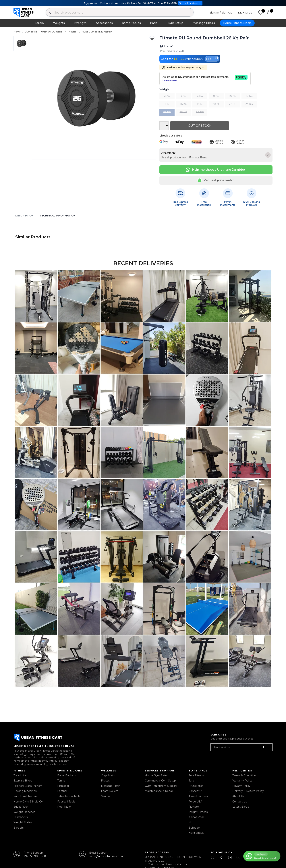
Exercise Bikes (23, 781)
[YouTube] (238, 859)
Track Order (245, 13)
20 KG (216, 104)
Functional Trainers (25, 796)
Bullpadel (195, 828)
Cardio (39, 23)
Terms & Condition (244, 775)
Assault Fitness (198, 796)
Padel (154, 23)
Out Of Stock (200, 126)
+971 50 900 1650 (35, 856)
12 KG (249, 96)
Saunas (106, 796)
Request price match (216, 180)
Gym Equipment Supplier (161, 786)
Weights (59, 23)
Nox (191, 822)
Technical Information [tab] (58, 216)
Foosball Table (66, 802)
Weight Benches (24, 812)
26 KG (167, 112)
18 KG (200, 104)
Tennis (61, 781)
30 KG (200, 112)
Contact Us (240, 802)
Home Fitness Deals (237, 23)
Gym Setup (175, 23)
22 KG (233, 104)
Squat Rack (21, 807)
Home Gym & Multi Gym (29, 802)
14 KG (167, 104)
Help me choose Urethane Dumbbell (216, 170)
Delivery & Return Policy (248, 791)
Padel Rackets (67, 775)
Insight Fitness (198, 812)
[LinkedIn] (230, 859)
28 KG (183, 112)
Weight (165, 90)
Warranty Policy (242, 781)
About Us (238, 796)
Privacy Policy (241, 786)
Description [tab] (24, 216)
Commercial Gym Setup (160, 781)
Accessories (104, 23)
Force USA (195, 802)
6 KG (200, 96)
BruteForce (196, 786)
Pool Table (64, 807)
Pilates (105, 781)
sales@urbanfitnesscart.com (107, 856)
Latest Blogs (241, 807)
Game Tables (131, 23)
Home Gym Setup (157, 775)
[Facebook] (222, 859)
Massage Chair (110, 786)
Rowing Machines (25, 791)
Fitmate (194, 807)
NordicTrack (196, 833)
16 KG (183, 104)
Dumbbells (21, 817)
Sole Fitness (196, 775)
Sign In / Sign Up (221, 13)
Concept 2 (195, 791)
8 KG (216, 96)
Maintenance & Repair (159, 791)
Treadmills (20, 775)
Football (62, 791)
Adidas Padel (197, 817)
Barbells (19, 828)
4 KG (183, 96)
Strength (80, 23)
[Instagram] (214, 859)
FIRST (212, 59)
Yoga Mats (108, 775)
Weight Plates (23, 822)
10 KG (233, 96)
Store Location (190, 3)
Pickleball (63, 786)
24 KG (249, 104)
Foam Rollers (110, 791)
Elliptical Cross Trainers (28, 786)
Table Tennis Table (69, 796)
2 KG (167, 96)
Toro (191, 781)
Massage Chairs (204, 23)
